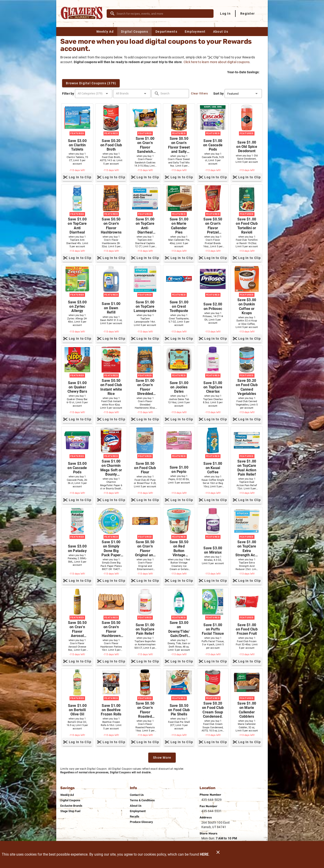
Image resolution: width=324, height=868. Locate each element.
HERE (204, 854)
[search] (163, 14)
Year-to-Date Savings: (244, 72)
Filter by (68, 94)
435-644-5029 (212, 800)
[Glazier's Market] (83, 14)
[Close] (218, 854)
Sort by (218, 94)
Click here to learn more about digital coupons (217, 62)
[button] (94, 94)
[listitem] (67, 795)
